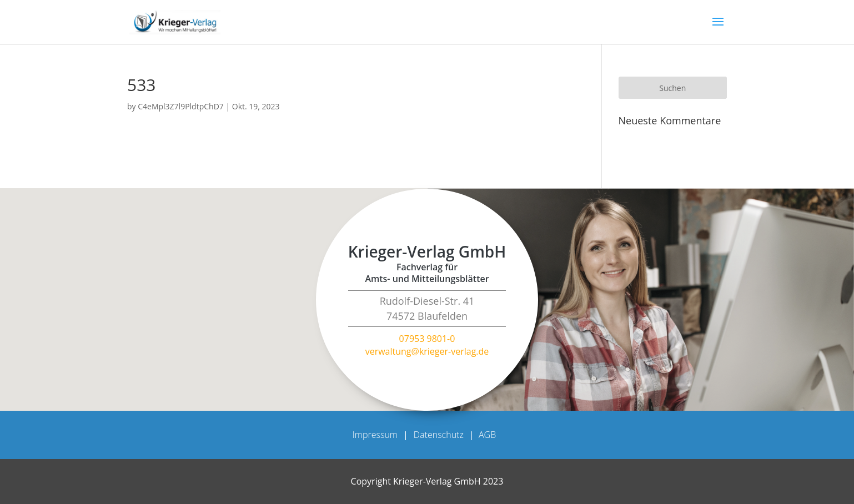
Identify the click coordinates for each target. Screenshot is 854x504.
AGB (487, 435)
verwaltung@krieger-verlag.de (427, 351)
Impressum (375, 435)
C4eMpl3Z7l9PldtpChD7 (181, 106)
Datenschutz (439, 435)
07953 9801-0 (427, 339)
